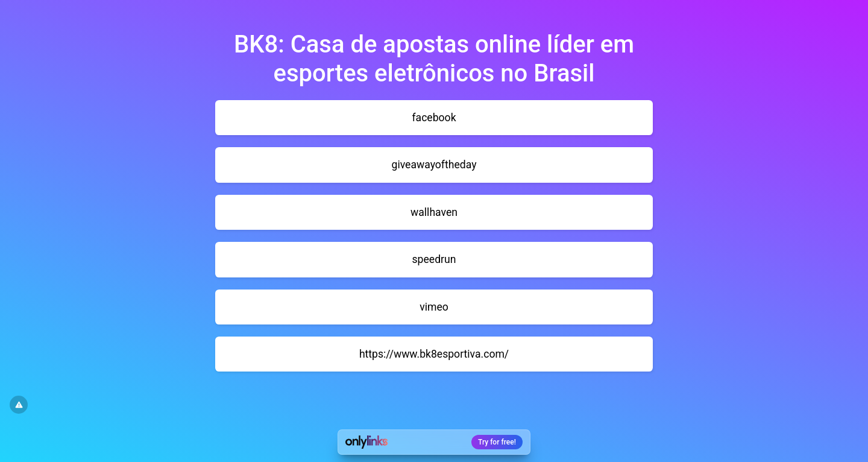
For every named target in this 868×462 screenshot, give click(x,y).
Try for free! (497, 442)
